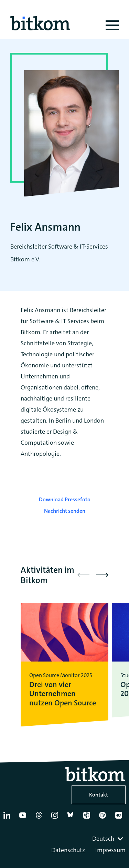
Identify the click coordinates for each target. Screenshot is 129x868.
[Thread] (40, 818)
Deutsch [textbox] (103, 839)
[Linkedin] (8, 818)
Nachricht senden (65, 511)
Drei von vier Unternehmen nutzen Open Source (63, 694)
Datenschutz (68, 850)
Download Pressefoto (65, 499)
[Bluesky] (72, 818)
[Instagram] (56, 818)
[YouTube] (24, 818)
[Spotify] (104, 818)
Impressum (110, 850)
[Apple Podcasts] (88, 818)
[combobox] (108, 839)
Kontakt (99, 795)
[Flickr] (120, 818)
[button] (102, 575)
